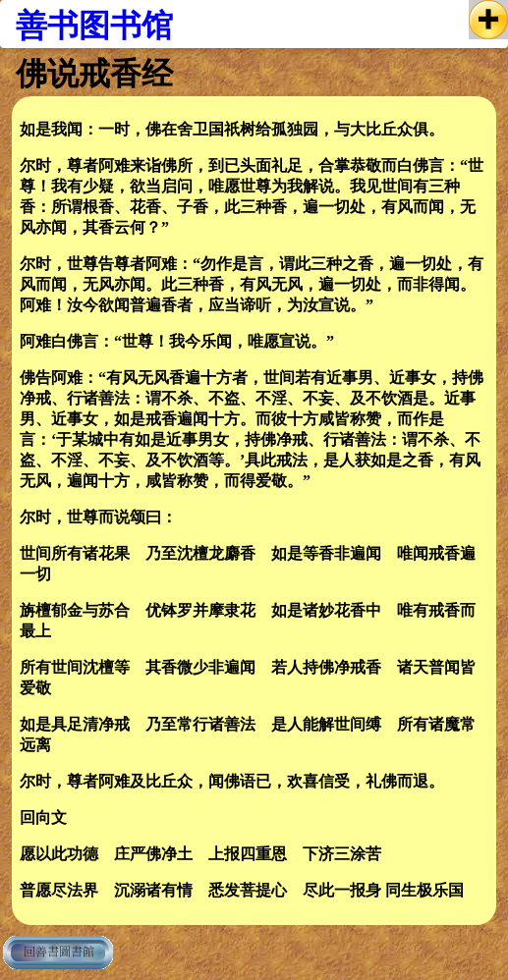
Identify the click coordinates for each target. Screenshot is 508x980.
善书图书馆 (94, 26)
